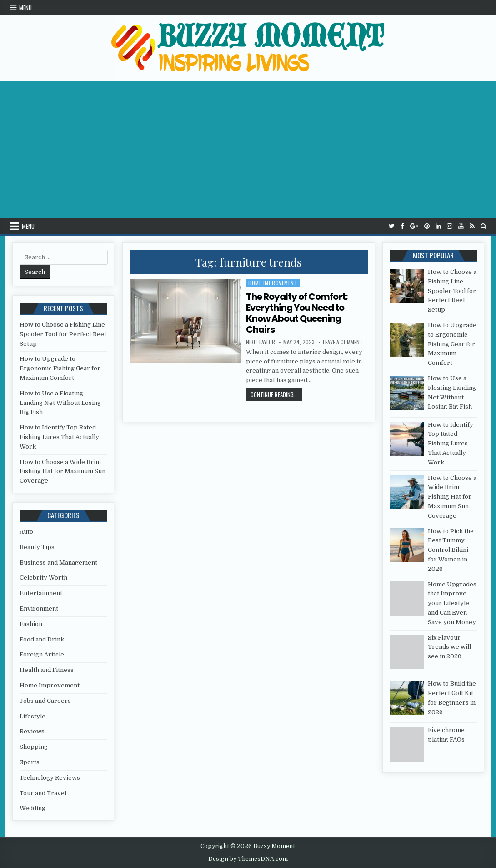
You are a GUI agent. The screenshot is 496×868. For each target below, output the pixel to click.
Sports (30, 762)
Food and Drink (42, 639)
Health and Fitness (47, 670)
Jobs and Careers (45, 701)
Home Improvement (273, 283)
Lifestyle (33, 716)
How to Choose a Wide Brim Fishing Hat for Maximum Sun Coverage (63, 472)
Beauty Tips (37, 547)
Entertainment (41, 593)
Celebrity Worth (43, 578)
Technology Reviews (50, 778)
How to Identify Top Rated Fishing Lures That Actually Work (59, 437)
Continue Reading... (276, 394)
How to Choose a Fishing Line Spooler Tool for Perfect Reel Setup (63, 334)
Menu (25, 8)
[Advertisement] (248, 150)
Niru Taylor (261, 342)
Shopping (34, 747)
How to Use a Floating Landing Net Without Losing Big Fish (60, 403)
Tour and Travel (43, 793)
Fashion (31, 624)
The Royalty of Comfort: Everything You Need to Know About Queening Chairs (297, 313)
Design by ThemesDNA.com (248, 859)
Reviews (32, 731)
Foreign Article (42, 654)
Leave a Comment (343, 342)
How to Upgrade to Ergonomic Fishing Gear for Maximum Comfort (60, 368)
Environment (39, 608)
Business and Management (58, 563)
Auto (26, 532)
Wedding (33, 808)
